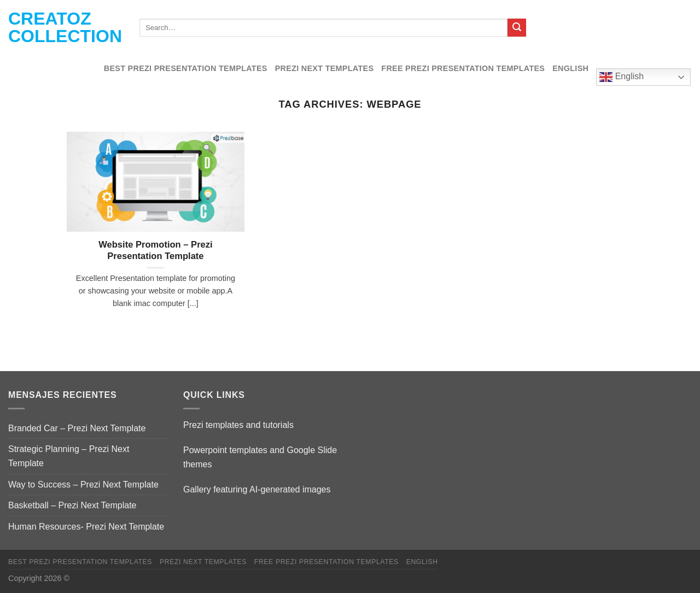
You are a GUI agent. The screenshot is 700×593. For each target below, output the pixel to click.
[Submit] (517, 28)
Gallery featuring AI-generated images (257, 489)
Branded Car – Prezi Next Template (77, 428)
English (570, 68)
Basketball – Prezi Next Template (72, 505)
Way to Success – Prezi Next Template (83, 485)
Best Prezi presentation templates (186, 68)
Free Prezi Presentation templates (463, 68)
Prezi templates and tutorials (238, 425)
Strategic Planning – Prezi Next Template (69, 456)
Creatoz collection (65, 27)
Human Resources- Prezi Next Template (86, 527)
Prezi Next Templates (325, 68)
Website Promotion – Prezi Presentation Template (155, 251)
